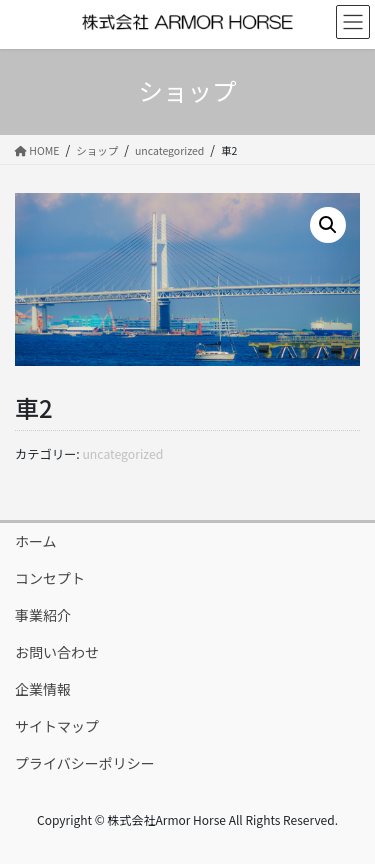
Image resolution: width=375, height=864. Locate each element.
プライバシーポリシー (85, 763)
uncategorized (122, 454)
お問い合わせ (57, 652)
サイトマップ (57, 726)
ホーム (36, 541)
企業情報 (43, 689)
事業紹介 (43, 615)
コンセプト (50, 578)
